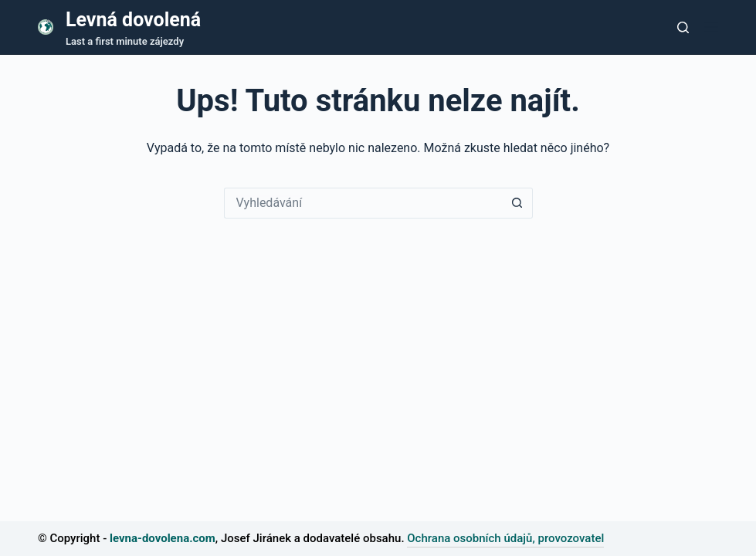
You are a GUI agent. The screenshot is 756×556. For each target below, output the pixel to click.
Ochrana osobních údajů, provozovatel (505, 538)
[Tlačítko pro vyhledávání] (683, 27)
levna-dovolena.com (163, 538)
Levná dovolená (133, 20)
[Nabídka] (711, 27)
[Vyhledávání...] (363, 203)
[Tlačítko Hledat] (517, 203)
